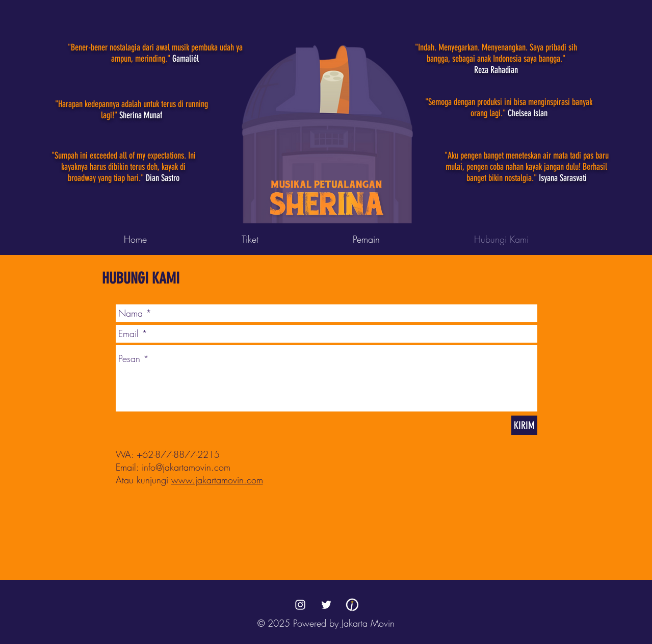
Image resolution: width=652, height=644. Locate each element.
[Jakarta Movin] (352, 605)
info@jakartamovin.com (186, 467)
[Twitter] (326, 605)
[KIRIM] (524, 425)
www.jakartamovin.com (217, 480)
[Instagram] (300, 605)
